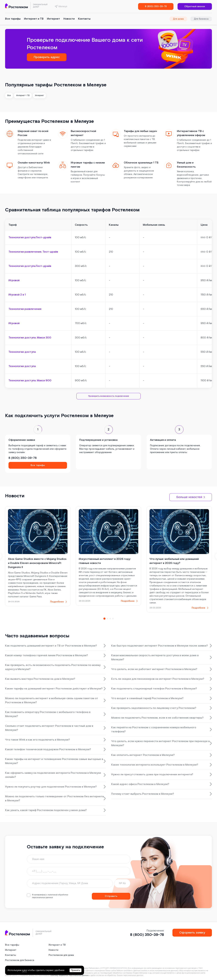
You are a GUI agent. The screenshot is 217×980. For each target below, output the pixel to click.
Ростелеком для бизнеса (20, 960)
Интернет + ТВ (23, 95)
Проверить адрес (47, 57)
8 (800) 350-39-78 (156, 6)
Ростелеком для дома (61, 955)
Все (9, 95)
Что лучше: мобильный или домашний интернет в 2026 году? (174, 561)
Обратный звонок (195, 6)
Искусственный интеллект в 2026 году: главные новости (105, 561)
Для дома (178, 19)
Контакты (84, 19)
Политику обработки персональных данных (69, 975)
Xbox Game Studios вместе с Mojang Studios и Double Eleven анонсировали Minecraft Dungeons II (37, 563)
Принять (76, 970)
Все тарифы (13, 19)
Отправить (111, 896)
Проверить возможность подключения (108, 396)
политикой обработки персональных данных (50, 896)
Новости (69, 19)
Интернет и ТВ (34, 19)
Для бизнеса (201, 19)
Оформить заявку (192, 933)
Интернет (53, 19)
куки (24, 970)
